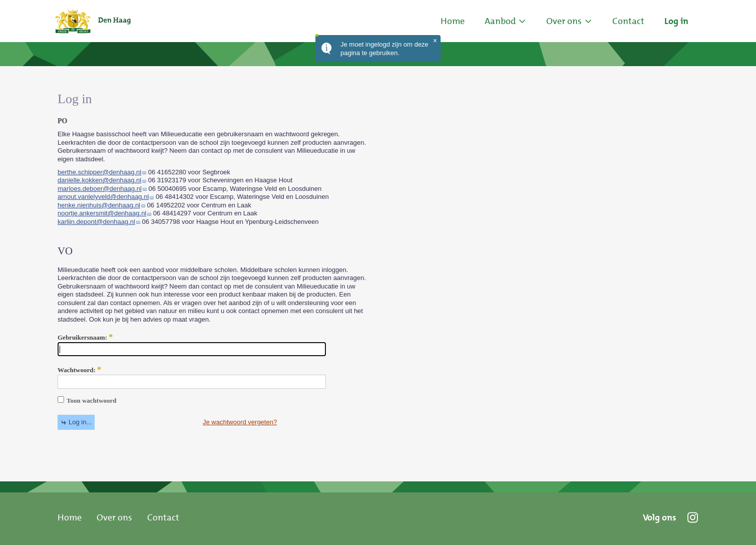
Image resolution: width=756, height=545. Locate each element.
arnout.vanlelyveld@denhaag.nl (103, 197)
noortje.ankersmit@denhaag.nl (102, 213)
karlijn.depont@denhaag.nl (96, 222)
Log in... (80, 422)
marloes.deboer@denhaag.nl (100, 189)
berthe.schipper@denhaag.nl (99, 172)
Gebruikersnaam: (85, 338)
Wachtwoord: (79, 370)
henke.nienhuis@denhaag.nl (99, 205)
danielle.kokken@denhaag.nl (99, 180)
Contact (163, 517)
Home (453, 21)
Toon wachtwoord (87, 400)
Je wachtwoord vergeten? (240, 422)
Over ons (114, 517)
